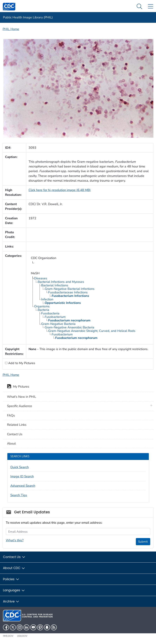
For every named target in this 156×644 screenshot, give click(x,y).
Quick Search (20, 467)
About (11, 443)
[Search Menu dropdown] (139, 7)
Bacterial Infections (55, 285)
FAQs (11, 415)
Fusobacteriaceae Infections (68, 292)
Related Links (17, 425)
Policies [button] (11, 579)
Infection (47, 299)
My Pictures (18, 387)
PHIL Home (11, 29)
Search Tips (19, 495)
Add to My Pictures (21, 363)
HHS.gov (8, 636)
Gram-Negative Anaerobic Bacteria (69, 327)
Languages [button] (14, 590)
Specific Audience (20, 406)
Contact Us (15, 434)
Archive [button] (11, 601)
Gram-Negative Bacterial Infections (70, 289)
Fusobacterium (55, 317)
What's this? (15, 540)
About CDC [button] (14, 568)
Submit (143, 542)
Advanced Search (23, 486)
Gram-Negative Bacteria (58, 324)
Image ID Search (22, 476)
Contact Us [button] (14, 557)
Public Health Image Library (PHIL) (28, 17)
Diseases (41, 278)
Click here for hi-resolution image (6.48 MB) (60, 190)
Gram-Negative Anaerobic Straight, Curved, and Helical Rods (92, 331)
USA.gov (22, 636)
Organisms (42, 306)
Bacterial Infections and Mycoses (61, 282)
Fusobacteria (50, 313)
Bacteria (43, 310)
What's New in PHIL (22, 397)
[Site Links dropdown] (150, 7)
